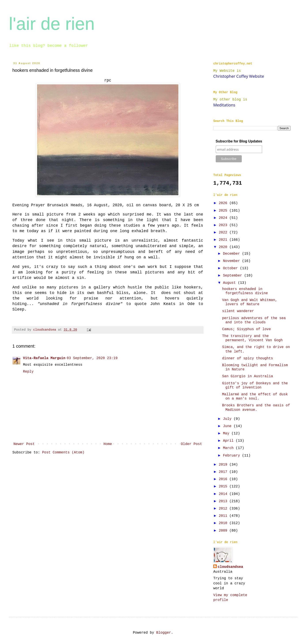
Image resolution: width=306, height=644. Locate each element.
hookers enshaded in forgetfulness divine (245, 291)
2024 (224, 218)
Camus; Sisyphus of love (246, 329)
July (228, 419)
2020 (224, 247)
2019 (224, 465)
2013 (224, 501)
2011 (224, 516)
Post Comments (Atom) (63, 453)
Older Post (191, 444)
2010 (224, 523)
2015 (224, 487)
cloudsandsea (230, 567)
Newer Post (24, 444)
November (232, 261)
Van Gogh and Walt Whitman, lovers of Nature (250, 302)
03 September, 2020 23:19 (92, 358)
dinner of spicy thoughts (247, 358)
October (231, 268)
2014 (224, 494)
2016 (224, 479)
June (228, 426)
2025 (224, 211)
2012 (224, 509)
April (229, 441)
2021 (224, 240)
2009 (224, 531)
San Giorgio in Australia (247, 376)
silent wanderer (238, 311)
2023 (224, 225)
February (232, 456)
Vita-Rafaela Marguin (44, 358)
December (232, 254)
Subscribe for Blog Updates (239, 141)
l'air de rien (52, 24)
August (230, 283)
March (229, 448)
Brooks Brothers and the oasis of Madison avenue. (256, 408)
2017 (224, 472)
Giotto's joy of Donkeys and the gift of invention (255, 385)
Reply (28, 372)
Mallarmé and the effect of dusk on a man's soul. (255, 397)
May (227, 434)
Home (108, 444)
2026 (224, 203)
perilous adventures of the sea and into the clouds (254, 320)
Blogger (163, 633)
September (234, 276)
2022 (224, 233)
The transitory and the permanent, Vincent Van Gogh (252, 338)
